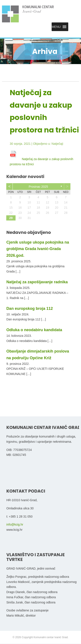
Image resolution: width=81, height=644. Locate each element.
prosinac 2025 (38, 187)
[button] (56, 27)
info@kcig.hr (15, 524)
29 (11, 218)
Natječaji (57, 144)
